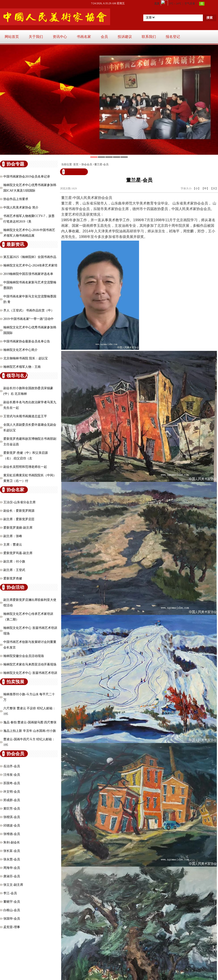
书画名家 (84, 37)
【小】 (197, 188)
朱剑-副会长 (12, 842)
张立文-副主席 (13, 885)
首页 (76, 164)
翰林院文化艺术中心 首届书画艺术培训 (30, 673)
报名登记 (173, 37)
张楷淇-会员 (12, 817)
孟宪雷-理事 (12, 927)
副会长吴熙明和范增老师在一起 (25, 467)
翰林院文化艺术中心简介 (20, 350)
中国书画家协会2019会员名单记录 (27, 177)
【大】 (214, 188)
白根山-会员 (12, 910)
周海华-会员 (12, 868)
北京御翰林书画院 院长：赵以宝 (26, 358)
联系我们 (149, 37)
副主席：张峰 (13, 536)
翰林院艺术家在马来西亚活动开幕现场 (30, 664)
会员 (104, 37)
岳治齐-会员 (12, 766)
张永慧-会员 (12, 859)
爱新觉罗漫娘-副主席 (18, 528)
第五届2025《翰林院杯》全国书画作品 (30, 257)
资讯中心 (60, 37)
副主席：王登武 (14, 570)
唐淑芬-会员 (12, 876)
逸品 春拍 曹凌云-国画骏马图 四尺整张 (30, 722)
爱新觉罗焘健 (13, 578)
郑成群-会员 (12, 800)
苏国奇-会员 (12, 783)
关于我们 (36, 37)
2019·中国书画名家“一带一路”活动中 (28, 319)
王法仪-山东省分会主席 (19, 502)
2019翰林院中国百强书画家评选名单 (28, 274)
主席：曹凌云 (13, 545)
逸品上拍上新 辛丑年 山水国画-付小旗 (30, 731)
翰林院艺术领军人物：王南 (22, 367)
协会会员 (87, 164)
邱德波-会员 (12, 826)
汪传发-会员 (12, 775)
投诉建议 (125, 37)
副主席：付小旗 (14, 562)
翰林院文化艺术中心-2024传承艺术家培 (30, 265)
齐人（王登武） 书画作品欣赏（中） (29, 310)
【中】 (205, 188)
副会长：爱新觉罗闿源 (19, 511)
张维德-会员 (12, 834)
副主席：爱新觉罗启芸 (19, 519)
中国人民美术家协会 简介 (21, 208)
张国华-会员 (12, 919)
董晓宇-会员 (12, 902)
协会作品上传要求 (16, 199)
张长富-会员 (12, 851)
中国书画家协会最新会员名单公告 (27, 341)
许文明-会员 (12, 792)
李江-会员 (10, 893)
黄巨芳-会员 (12, 809)
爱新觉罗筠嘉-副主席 (18, 553)
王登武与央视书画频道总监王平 (25, 416)
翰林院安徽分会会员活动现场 (24, 656)
